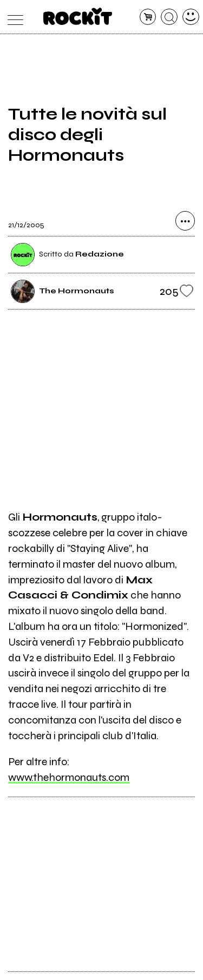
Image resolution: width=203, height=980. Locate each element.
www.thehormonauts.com (69, 777)
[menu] (13, 17)
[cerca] (169, 17)
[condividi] (185, 221)
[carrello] (148, 17)
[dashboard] (191, 17)
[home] (78, 16)
